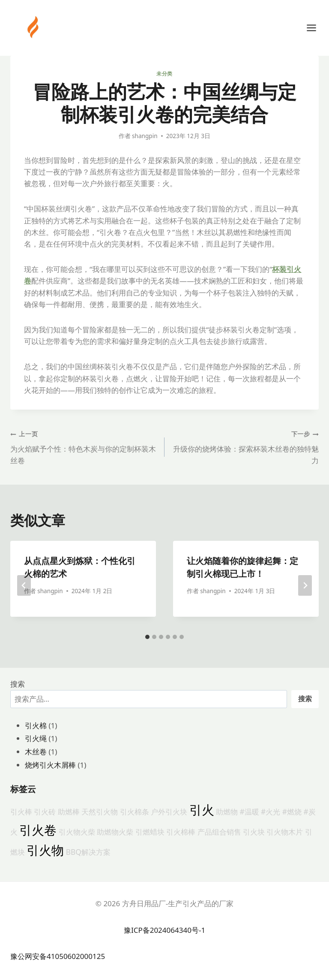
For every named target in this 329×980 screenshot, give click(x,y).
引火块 (254, 832)
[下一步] (305, 585)
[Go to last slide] (24, 585)
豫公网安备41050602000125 (58, 956)
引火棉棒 (181, 832)
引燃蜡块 (150, 832)
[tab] (147, 637)
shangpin (145, 136)
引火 (202, 810)
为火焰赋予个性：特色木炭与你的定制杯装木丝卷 (84, 446)
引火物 (45, 850)
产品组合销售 (219, 832)
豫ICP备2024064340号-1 (164, 930)
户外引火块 (169, 811)
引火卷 (38, 830)
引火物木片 (285, 832)
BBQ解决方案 (88, 852)
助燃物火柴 (115, 832)
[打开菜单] (316, 28)
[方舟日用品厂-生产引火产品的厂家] (34, 27)
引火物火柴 (77, 832)
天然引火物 (100, 811)
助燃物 (227, 811)
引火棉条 (135, 811)
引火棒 (21, 811)
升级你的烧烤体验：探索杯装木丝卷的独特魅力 (245, 446)
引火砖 (45, 811)
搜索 (18, 684)
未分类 (164, 73)
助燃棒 (69, 811)
